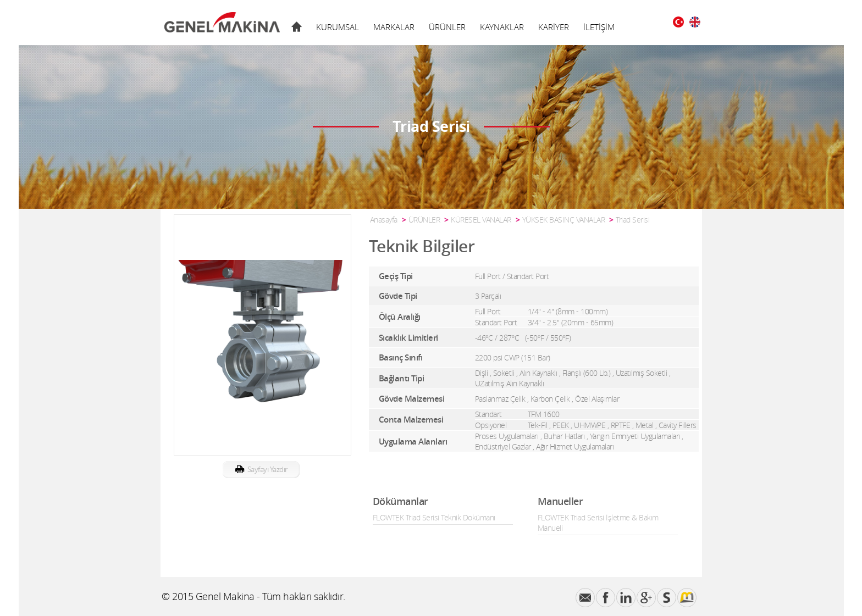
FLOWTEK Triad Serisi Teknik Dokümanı (434, 517)
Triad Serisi (632, 220)
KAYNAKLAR (502, 27)
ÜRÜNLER (447, 27)
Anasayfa (384, 220)
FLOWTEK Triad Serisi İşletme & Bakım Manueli (598, 523)
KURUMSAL (338, 27)
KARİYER (554, 27)
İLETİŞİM (599, 27)
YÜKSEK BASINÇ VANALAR (564, 220)
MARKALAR (394, 27)
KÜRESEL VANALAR (481, 220)
